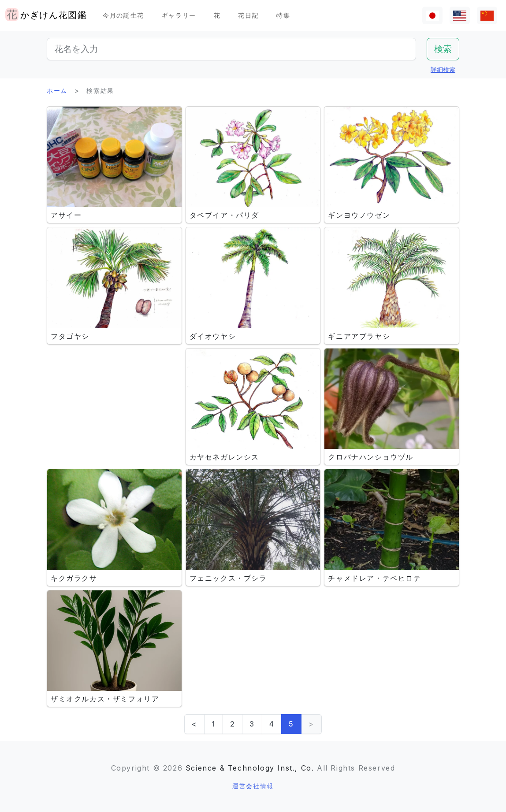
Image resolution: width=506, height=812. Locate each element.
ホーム (57, 91)
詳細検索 (443, 69)
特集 (283, 15)
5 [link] (291, 724)
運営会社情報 (253, 786)
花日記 (248, 15)
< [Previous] (194, 724)
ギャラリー (179, 15)
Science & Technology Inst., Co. (250, 768)
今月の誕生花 (123, 15)
